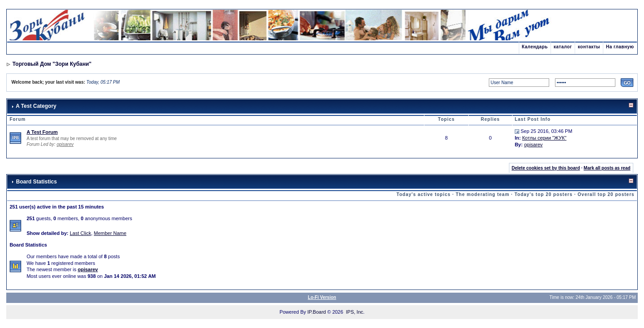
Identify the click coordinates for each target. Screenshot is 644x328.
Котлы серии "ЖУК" (544, 138)
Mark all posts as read (607, 168)
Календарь (535, 47)
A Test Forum (42, 132)
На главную (620, 47)
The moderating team (483, 194)
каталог (563, 47)
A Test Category (36, 106)
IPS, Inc (354, 312)
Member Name (110, 233)
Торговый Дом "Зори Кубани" (52, 64)
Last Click (80, 233)
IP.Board (316, 312)
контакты (589, 47)
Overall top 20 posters (606, 194)
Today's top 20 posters (543, 194)
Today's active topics (424, 194)
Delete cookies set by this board (546, 168)
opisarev (65, 144)
